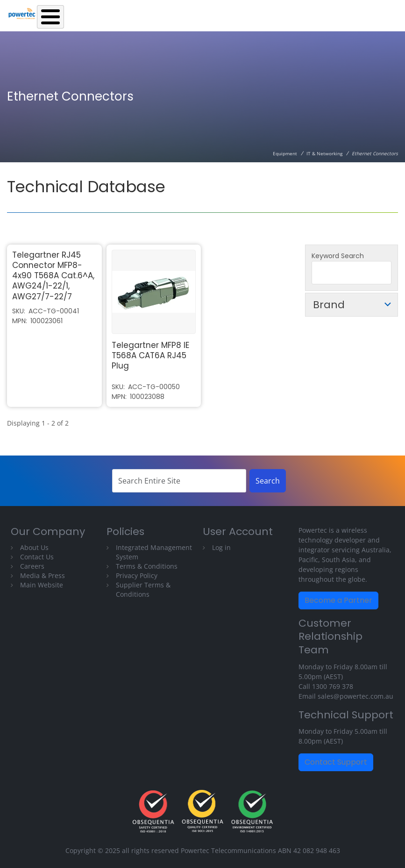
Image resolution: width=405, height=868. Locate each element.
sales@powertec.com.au (355, 696)
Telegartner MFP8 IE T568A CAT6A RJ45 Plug (150, 355)
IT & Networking (324, 153)
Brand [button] (329, 305)
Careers (32, 566)
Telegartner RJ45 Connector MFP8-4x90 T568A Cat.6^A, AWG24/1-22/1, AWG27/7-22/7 (53, 275)
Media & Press (43, 575)
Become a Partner (338, 600)
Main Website (42, 585)
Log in (221, 547)
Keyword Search (338, 256)
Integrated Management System (154, 552)
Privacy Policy (137, 575)
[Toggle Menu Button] (50, 17)
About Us (34, 547)
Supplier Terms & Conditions (143, 590)
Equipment (285, 153)
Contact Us (37, 557)
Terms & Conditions (147, 566)
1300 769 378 (333, 686)
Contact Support (336, 762)
